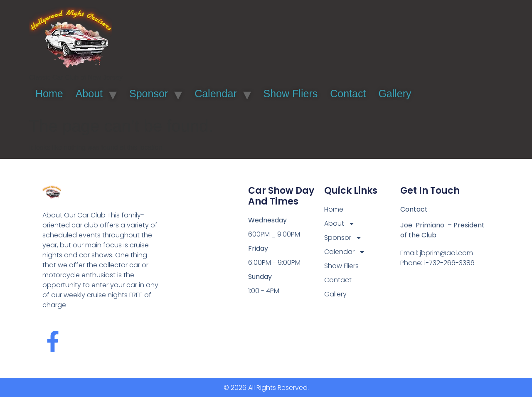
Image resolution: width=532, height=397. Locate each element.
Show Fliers (291, 94)
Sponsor (149, 94)
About (89, 94)
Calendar (216, 94)
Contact (348, 94)
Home (49, 94)
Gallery (395, 94)
